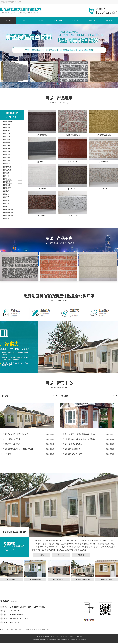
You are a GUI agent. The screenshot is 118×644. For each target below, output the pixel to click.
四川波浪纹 (7, 127)
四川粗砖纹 (7, 130)
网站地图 (80, 636)
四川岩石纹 (7, 206)
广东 (24, 630)
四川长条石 (7, 188)
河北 (16, 630)
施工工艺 (61, 555)
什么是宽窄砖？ (8, 454)
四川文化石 (7, 173)
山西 (47, 630)
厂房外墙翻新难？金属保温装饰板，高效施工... (79, 439)
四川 (28, 630)
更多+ (55, 396)
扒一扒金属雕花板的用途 (12, 439)
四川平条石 (7, 203)
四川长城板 (7, 185)
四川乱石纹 (7, 152)
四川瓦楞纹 (7, 170)
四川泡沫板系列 (8, 212)
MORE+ (9, 551)
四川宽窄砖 (7, 164)
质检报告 (81, 555)
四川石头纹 (7, 161)
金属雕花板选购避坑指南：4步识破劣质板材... (19, 449)
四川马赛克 (7, 155)
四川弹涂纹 (7, 139)
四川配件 (6, 218)
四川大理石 (7, 133)
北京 (32, 630)
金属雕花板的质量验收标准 (72, 449)
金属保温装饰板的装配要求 (72, 444)
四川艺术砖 (7, 182)
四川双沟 (6, 200)
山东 (12, 630)
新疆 (43, 630)
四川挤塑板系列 (8, 209)
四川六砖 (6, 194)
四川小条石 (7, 176)
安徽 (39, 630)
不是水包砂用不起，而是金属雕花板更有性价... (79, 434)
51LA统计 (73, 636)
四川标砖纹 (7, 124)
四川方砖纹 (7, 146)
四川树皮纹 (7, 167)
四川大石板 (7, 136)
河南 (20, 630)
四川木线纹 (7, 158)
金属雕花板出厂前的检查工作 (73, 454)
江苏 (36, 630)
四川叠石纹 (7, 142)
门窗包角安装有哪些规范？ (12, 444)
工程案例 (41, 555)
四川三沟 (6, 197)
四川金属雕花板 (8, 121)
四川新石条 (7, 179)
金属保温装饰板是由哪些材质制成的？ (16, 434)
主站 (8, 630)
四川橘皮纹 (7, 149)
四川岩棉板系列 (8, 215)
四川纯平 (6, 191)
